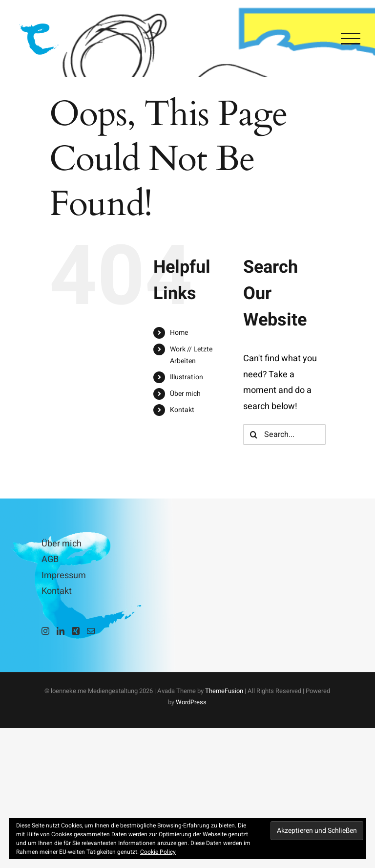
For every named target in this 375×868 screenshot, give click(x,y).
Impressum (64, 575)
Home (179, 333)
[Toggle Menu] (351, 39)
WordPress (191, 702)
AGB (50, 559)
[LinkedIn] (61, 631)
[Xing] (76, 631)
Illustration (187, 377)
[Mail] (91, 631)
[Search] (253, 434)
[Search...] (284, 434)
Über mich (185, 394)
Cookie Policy (158, 852)
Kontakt (182, 410)
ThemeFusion (224, 691)
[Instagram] (45, 631)
